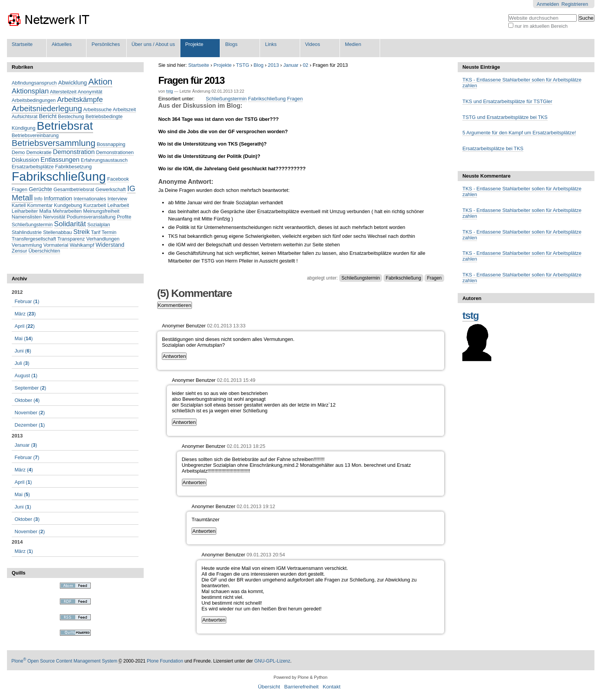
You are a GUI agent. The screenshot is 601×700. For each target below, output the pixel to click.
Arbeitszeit (124, 109)
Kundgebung (68, 205)
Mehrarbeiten (67, 211)
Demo (18, 152)
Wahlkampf (82, 245)
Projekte (194, 44)
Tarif (96, 232)
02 (306, 65)
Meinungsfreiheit (101, 211)
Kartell (19, 205)
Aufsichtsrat (25, 116)
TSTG (243, 65)
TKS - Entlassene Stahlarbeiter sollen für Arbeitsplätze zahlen (522, 83)
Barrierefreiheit (301, 687)
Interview (117, 199)
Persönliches (106, 44)
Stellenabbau (57, 232)
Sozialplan (99, 225)
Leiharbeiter (25, 211)
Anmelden (548, 4)
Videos (313, 44)
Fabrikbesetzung (74, 167)
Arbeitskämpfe (80, 99)
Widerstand (110, 245)
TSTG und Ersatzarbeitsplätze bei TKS (505, 117)
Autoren (472, 298)
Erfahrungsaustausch (104, 160)
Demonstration (74, 152)
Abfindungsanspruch (34, 83)
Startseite (22, 44)
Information (58, 198)
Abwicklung (73, 83)
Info (38, 199)
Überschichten (44, 251)
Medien (353, 44)
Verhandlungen (103, 239)
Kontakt (331, 687)
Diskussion (25, 160)
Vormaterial (56, 245)
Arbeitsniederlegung (47, 108)
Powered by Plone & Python (300, 677)
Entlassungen (60, 160)
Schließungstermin (226, 99)
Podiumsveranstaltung (91, 217)
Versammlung (27, 245)
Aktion (100, 82)
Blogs (231, 44)
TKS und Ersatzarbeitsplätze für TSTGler (507, 101)
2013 (273, 65)
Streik (82, 232)
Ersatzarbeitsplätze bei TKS (493, 148)
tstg (170, 91)
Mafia (45, 211)
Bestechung (71, 116)
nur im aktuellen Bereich (541, 26)
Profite (124, 217)
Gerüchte (40, 189)
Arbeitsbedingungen (34, 100)
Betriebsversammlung (53, 143)
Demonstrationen (115, 152)
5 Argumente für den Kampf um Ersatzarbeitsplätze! (519, 133)
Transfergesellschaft (34, 239)
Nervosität (54, 217)
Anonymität (90, 92)
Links (271, 44)
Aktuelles (62, 44)
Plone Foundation (165, 661)
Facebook (118, 179)
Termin (109, 232)
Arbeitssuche (97, 109)
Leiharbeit (118, 205)
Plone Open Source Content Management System (65, 661)
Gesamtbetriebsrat (74, 189)
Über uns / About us (153, 44)
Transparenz (71, 239)
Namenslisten (27, 217)
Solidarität (70, 224)
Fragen (295, 99)
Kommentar (40, 205)
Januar (291, 65)
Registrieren (575, 4)
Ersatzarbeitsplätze (33, 167)
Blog (259, 65)
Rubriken (22, 67)
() (27, 301)
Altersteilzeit (63, 92)
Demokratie (39, 152)
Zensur (19, 251)
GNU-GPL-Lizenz (272, 661)
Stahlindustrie (27, 232)
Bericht (48, 116)
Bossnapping (111, 144)
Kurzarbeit (95, 205)
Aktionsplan (30, 91)
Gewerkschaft (110, 189)
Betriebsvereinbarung (35, 135)
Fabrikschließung (267, 99)
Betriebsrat (65, 126)
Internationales (90, 199)
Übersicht (269, 687)
